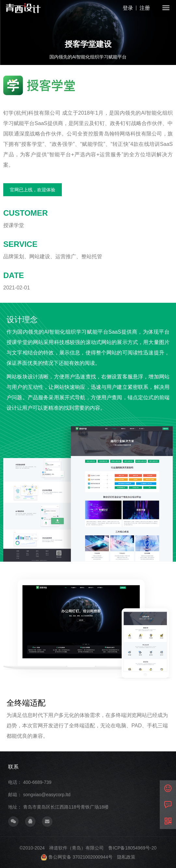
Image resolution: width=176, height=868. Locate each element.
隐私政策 (126, 857)
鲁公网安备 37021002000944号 (81, 857)
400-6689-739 (37, 782)
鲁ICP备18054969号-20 (132, 848)
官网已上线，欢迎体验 (33, 190)
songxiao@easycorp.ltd (47, 795)
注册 (145, 8)
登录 (128, 8)
